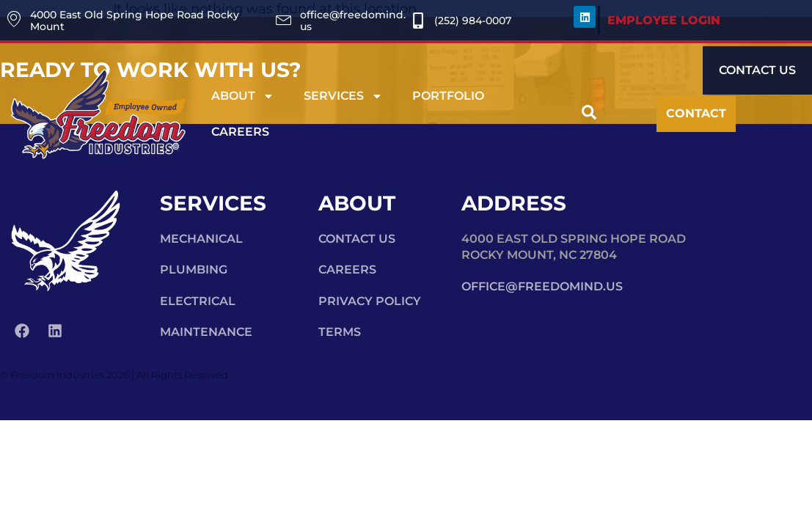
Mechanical (201, 239)
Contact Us (357, 239)
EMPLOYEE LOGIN (664, 20)
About (243, 96)
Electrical (198, 301)
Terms (340, 332)
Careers (240, 132)
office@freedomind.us (542, 286)
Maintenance (206, 332)
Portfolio (448, 96)
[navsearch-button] (589, 114)
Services (343, 96)
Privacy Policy (370, 301)
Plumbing (194, 269)
